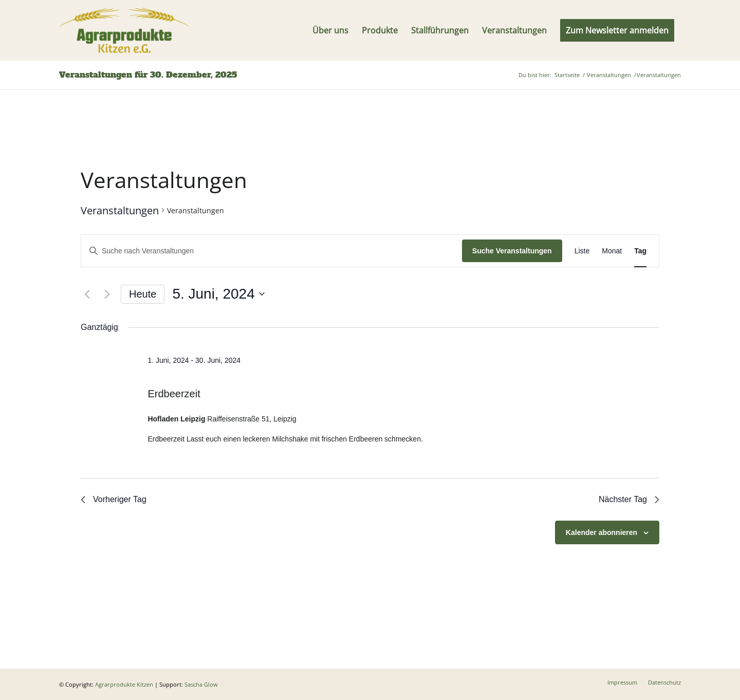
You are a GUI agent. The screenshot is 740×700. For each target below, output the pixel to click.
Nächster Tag (629, 499)
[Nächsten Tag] (107, 294)
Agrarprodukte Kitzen (124, 684)
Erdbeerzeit (174, 394)
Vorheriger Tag (114, 499)
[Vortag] (87, 294)
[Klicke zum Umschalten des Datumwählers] (218, 294)
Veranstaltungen (120, 210)
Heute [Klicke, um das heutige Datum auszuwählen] (143, 294)
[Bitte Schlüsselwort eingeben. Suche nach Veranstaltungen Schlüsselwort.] (272, 251)
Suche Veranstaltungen (512, 251)
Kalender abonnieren (602, 532)
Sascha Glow (201, 684)
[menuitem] (330, 30)
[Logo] (124, 30)
